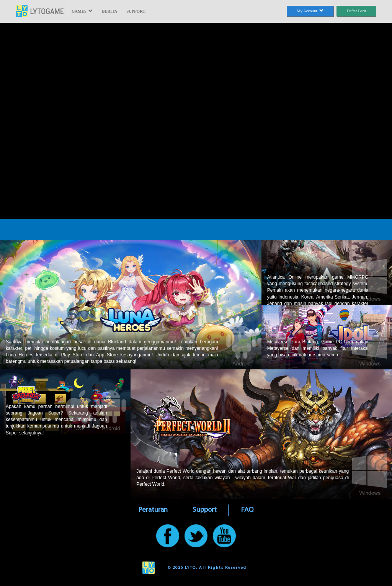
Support (205, 510)
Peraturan (153, 510)
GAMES (82, 11)
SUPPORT (136, 11)
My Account (310, 11)
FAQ (247, 510)
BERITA (109, 11)
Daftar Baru (356, 11)
